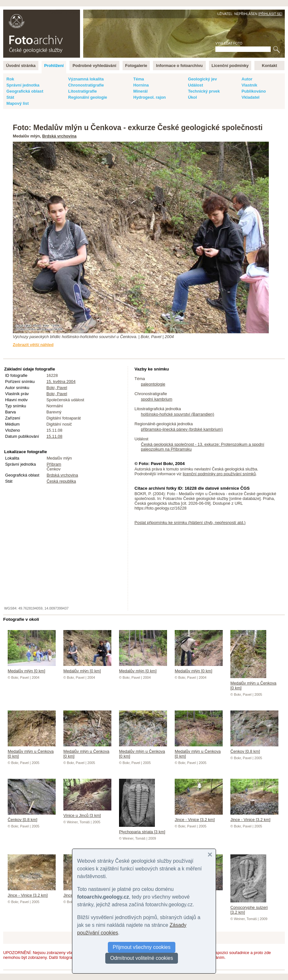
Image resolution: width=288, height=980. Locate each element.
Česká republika (61, 481)
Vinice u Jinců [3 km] (87, 813)
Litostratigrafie (83, 91)
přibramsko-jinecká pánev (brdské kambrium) (182, 429)
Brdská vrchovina (59, 136)
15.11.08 (54, 436)
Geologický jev (202, 79)
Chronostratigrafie (86, 85)
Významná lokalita (86, 79)
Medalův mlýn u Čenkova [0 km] (253, 683)
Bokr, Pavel (57, 388)
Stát (10, 97)
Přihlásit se (270, 14)
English (72, 13)
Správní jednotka (23, 85)
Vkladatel (251, 97)
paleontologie (153, 384)
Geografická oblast (25, 91)
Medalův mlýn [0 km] (32, 669)
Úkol (192, 97)
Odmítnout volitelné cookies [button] (142, 958)
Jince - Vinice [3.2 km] (199, 817)
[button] (210, 855)
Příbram (54, 464)
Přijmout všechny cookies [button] (142, 947)
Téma (138, 79)
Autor (247, 79)
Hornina (141, 85)
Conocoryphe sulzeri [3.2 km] (249, 907)
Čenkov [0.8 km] (254, 749)
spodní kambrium (156, 399)
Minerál (140, 91)
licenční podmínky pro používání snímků (219, 474)
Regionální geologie (88, 97)
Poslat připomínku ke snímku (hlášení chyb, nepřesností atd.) (190, 523)
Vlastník (249, 85)
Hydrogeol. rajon (149, 97)
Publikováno (254, 91)
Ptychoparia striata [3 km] (142, 829)
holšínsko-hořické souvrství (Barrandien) (177, 414)
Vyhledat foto (229, 43)
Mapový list (18, 103)
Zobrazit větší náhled (33, 345)
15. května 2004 (61, 382)
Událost (195, 85)
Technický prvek (204, 91)
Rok (10, 79)
